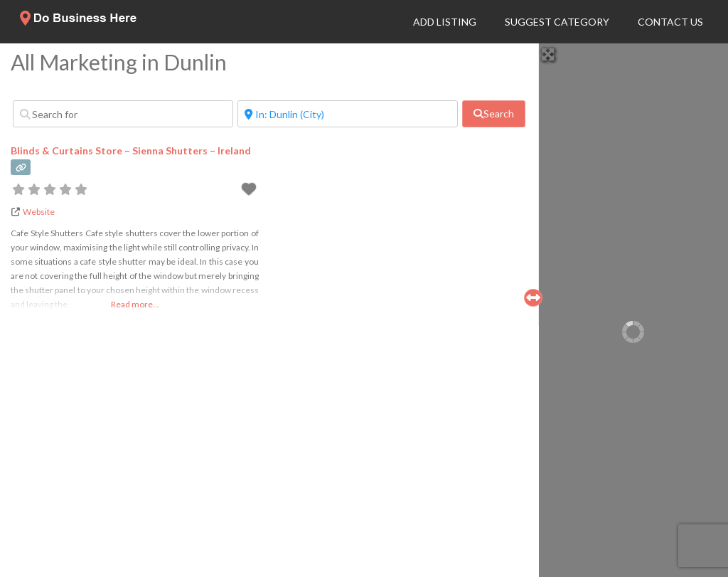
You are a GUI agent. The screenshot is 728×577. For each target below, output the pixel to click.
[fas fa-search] (494, 114)
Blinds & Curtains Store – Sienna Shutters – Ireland (131, 150)
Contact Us (670, 22)
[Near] (348, 114)
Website (39, 212)
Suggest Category (557, 22)
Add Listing (445, 22)
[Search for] (123, 114)
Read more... (135, 304)
